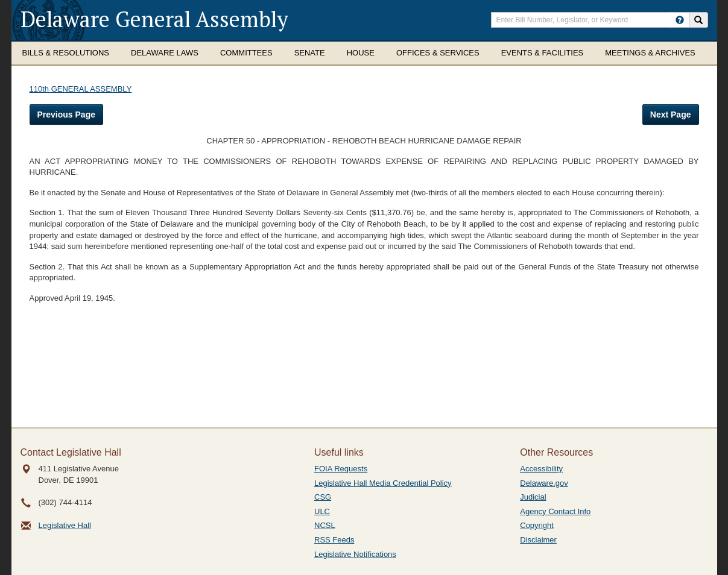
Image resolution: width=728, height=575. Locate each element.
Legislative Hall (65, 525)
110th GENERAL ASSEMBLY (81, 89)
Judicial (533, 497)
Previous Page (67, 115)
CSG (323, 497)
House (361, 53)
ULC (322, 511)
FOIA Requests (341, 469)
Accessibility (541, 469)
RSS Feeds (334, 540)
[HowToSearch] (680, 20)
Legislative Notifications (355, 554)
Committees (246, 53)
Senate (310, 53)
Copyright (537, 525)
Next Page (671, 115)
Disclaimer (538, 540)
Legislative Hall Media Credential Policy (383, 483)
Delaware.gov (544, 483)
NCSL (325, 525)
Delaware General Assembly (154, 19)
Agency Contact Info (555, 511)
